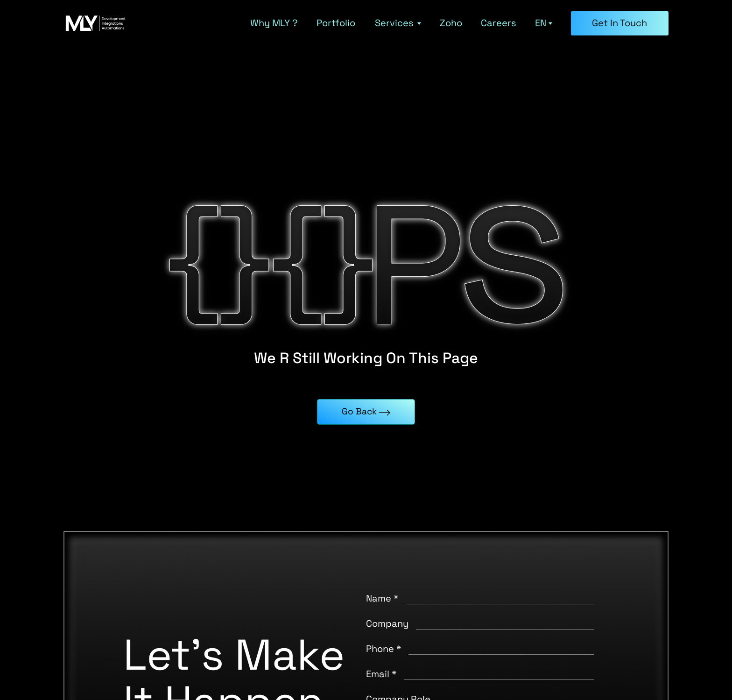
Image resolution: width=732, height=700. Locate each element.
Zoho (451, 23)
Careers (499, 23)
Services (398, 23)
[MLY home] (96, 23)
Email (381, 674)
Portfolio (336, 23)
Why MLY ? (274, 23)
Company (387, 623)
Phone (384, 649)
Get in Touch (619, 23)
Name (382, 598)
